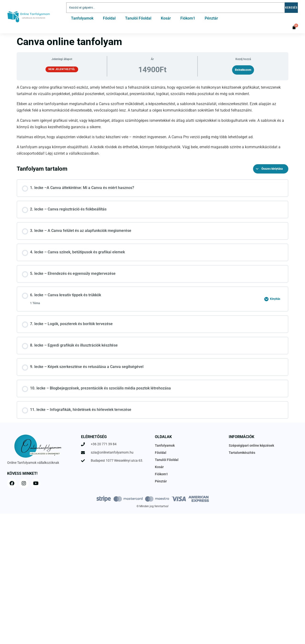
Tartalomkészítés (242, 453)
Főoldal (109, 18)
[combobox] (175, 8)
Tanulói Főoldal (138, 18)
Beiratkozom (243, 70)
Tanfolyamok (82, 18)
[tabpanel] (152, 120)
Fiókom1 (188, 18)
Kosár (166, 18)
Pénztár (211, 18)
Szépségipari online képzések (251, 445)
